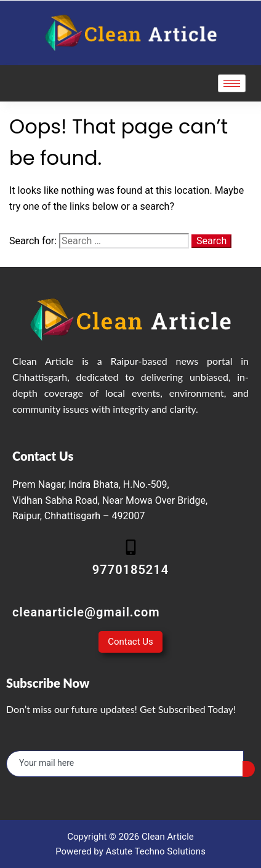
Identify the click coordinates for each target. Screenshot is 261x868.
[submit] (249, 769)
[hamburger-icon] (232, 83)
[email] (125, 764)
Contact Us (130, 642)
